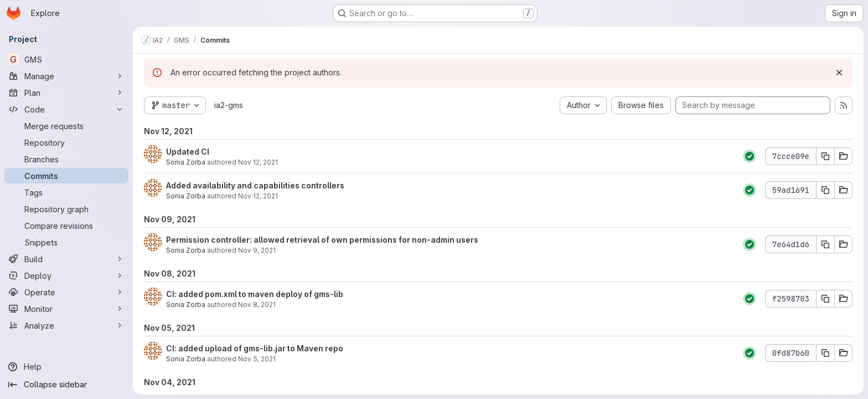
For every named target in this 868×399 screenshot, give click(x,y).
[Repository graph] (66, 209)
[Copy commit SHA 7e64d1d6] (825, 244)
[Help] (66, 367)
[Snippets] (66, 242)
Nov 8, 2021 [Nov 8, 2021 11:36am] (257, 305)
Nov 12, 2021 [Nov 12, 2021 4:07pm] (258, 196)
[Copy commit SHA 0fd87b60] (825, 353)
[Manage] (66, 76)
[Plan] (66, 93)
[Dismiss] (839, 73)
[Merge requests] (66, 126)
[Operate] (66, 292)
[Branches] (66, 159)
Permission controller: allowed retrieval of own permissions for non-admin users (322, 240)
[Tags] (66, 192)
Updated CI (188, 152)
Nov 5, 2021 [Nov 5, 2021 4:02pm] (257, 359)
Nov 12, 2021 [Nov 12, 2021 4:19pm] (258, 162)
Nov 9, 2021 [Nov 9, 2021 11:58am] (257, 250)
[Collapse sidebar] (66, 385)
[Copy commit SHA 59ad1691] (825, 190)
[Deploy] (66, 275)
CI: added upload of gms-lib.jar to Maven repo (255, 348)
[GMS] (66, 59)
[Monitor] (66, 309)
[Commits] (66, 176)
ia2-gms (229, 105)
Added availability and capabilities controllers (255, 185)
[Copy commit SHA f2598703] (825, 299)
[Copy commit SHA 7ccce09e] (825, 156)
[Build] (66, 259)
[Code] (66, 109)
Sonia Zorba (186, 162)
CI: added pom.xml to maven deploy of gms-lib (255, 294)
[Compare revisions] (66, 226)
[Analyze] (66, 325)
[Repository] (66, 142)
